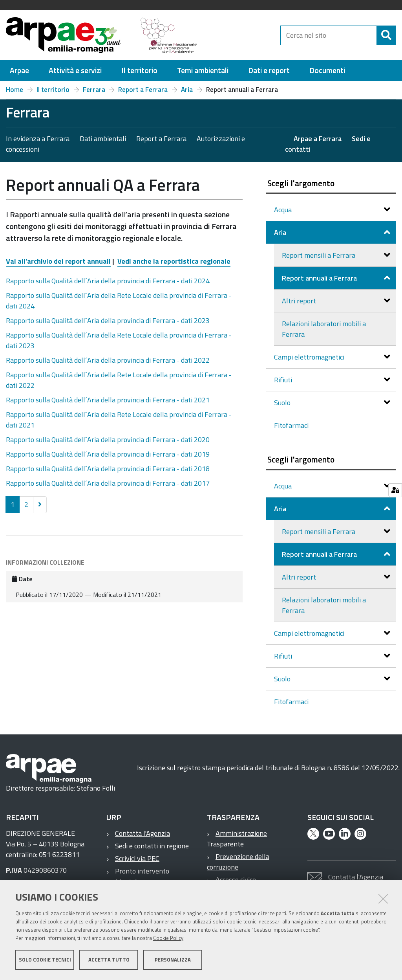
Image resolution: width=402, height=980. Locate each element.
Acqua (284, 210)
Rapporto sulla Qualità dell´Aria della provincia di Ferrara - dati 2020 (108, 440)
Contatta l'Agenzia (143, 833)
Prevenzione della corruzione (238, 862)
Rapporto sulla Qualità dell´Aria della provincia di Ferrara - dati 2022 (108, 360)
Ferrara (94, 90)
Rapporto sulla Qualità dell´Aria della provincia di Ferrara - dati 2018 (108, 469)
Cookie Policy (168, 938)
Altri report (300, 301)
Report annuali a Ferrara (320, 278)
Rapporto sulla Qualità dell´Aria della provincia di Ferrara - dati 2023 (108, 320)
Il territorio (53, 90)
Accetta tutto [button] (109, 960)
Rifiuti (284, 380)
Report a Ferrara (143, 90)
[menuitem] (19, 71)
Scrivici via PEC (137, 858)
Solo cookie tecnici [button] (45, 960)
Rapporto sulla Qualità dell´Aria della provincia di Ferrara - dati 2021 (108, 400)
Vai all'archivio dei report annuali (58, 261)
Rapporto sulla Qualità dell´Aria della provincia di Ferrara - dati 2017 (108, 483)
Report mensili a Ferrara (319, 255)
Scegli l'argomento (301, 183)
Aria (187, 90)
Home (15, 90)
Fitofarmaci (291, 425)
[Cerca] (386, 35)
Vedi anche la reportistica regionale (174, 261)
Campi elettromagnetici (310, 357)
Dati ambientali (103, 139)
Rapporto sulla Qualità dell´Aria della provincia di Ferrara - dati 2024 (108, 281)
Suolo (283, 403)
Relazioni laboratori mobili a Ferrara (324, 329)
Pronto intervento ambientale (138, 876)
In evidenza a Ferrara (38, 139)
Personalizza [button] (173, 960)
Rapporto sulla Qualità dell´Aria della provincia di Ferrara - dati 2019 (108, 454)
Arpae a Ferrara (318, 139)
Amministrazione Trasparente (237, 839)
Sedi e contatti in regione (152, 846)
